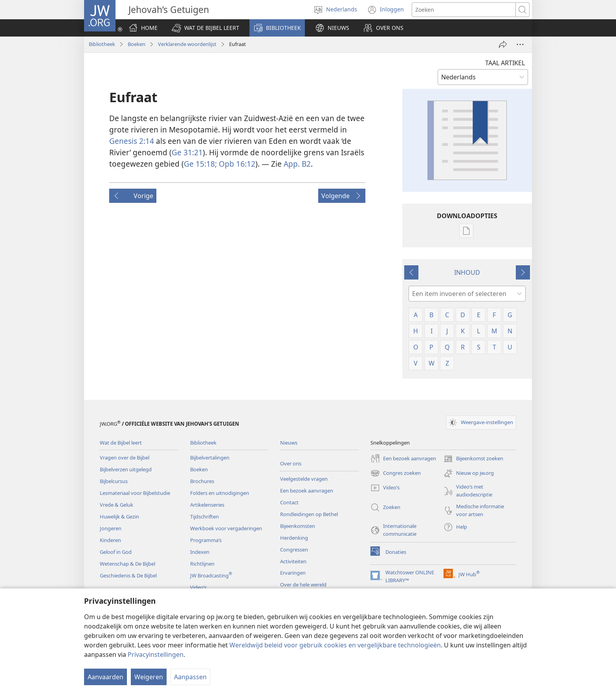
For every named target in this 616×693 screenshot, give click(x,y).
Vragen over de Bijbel (125, 458)
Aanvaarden (105, 677)
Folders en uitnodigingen (220, 493)
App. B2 (297, 164)
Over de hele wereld (303, 585)
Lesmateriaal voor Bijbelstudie (135, 493)
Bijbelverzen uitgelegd (126, 469)
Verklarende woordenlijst (187, 44)
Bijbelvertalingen (210, 458)
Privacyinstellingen (156, 654)
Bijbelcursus (114, 481)
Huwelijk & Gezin (119, 517)
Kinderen (110, 540)
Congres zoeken (396, 473)
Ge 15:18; (200, 164)
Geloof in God (116, 552)
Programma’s (206, 540)
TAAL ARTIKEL (505, 63)
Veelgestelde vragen (304, 479)
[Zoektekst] (464, 10)
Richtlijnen (202, 564)
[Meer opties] (520, 44)
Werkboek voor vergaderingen (226, 528)
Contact (289, 502)
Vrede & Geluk (116, 505)
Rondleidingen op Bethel (309, 514)
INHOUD (467, 272)
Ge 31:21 (187, 152)
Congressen (294, 550)
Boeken (137, 44)
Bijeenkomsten (298, 526)
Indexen (200, 552)
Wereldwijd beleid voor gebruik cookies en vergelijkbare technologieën (335, 645)
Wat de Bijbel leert (121, 443)
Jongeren (111, 528)
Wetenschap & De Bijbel (127, 564)
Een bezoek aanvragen (307, 491)
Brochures (202, 481)
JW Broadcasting (211, 575)
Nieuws (289, 443)
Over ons (291, 463)
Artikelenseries (207, 505)
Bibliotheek (102, 44)
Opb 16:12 (236, 164)
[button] (205, 28)
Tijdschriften (204, 517)
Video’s (198, 587)
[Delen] (503, 44)
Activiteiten (293, 561)
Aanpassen (190, 677)
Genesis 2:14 (132, 141)
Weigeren (149, 677)
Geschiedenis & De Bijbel (128, 575)
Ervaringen (293, 573)
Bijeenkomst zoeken (473, 459)
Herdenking (294, 538)
